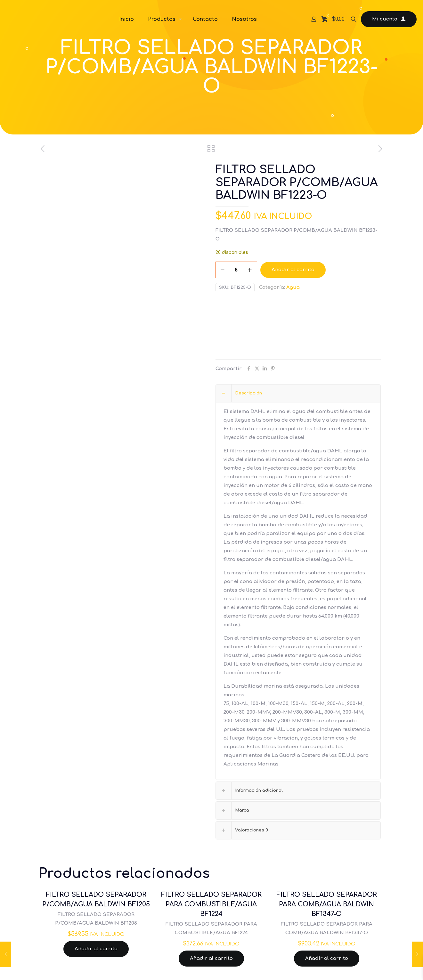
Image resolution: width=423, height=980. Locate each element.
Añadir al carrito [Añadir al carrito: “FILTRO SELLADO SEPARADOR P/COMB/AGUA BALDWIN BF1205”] (96, 949)
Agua (293, 287)
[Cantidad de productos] (236, 270)
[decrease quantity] (223, 270)
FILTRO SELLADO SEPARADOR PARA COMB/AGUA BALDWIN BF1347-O (327, 904)
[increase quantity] (250, 270)
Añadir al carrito (293, 270)
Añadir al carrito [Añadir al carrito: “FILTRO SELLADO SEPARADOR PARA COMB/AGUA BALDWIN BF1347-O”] (327, 958)
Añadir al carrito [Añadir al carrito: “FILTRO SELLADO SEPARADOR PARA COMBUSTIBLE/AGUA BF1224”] (211, 958)
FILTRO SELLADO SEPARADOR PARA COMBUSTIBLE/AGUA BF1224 (211, 904)
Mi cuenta (389, 19)
